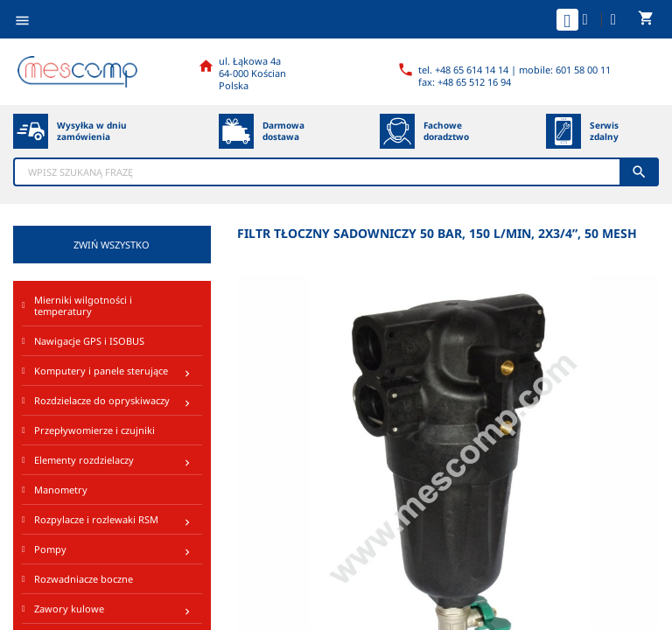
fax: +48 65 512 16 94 (465, 82)
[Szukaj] (336, 172)
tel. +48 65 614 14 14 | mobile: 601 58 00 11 (514, 70)
